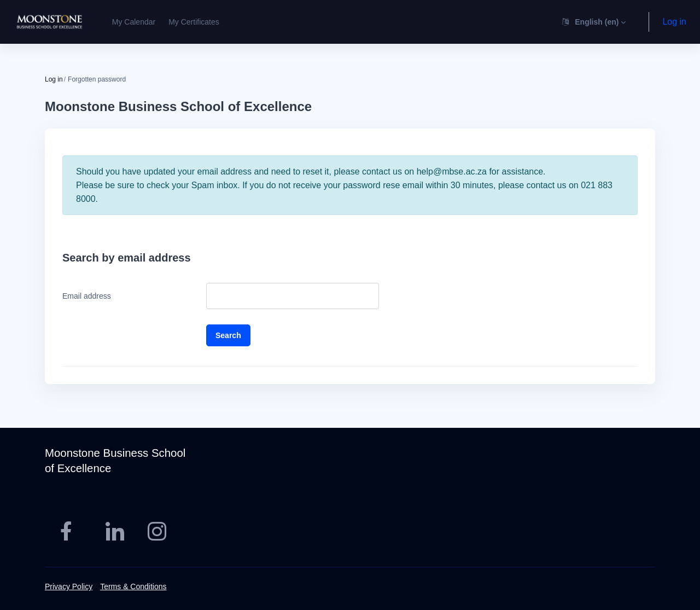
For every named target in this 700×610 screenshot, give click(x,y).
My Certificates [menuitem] (194, 22)
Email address (87, 296)
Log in (674, 22)
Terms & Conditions (133, 586)
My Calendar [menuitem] (134, 22)
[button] (593, 22)
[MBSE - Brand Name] (49, 22)
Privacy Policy (69, 586)
